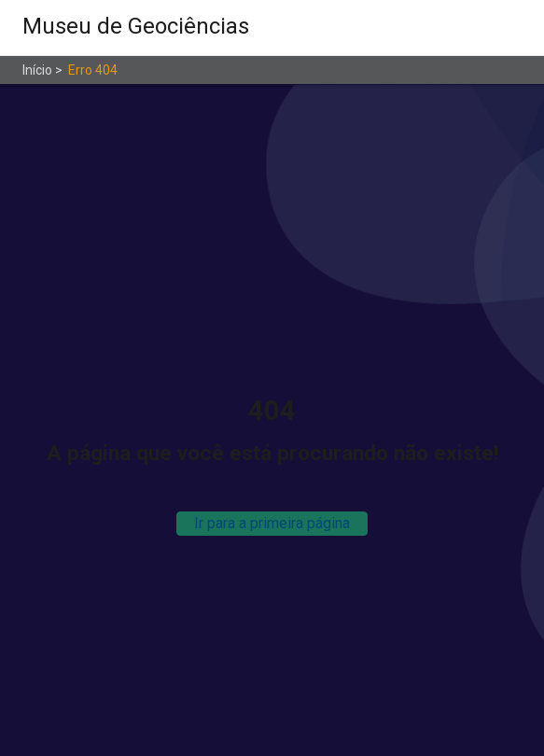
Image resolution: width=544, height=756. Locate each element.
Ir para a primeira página (272, 523)
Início (37, 70)
